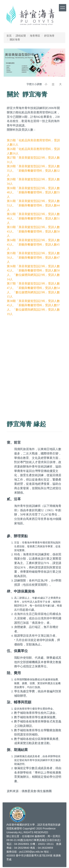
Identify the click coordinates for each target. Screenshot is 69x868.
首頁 (9, 36)
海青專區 (35, 36)
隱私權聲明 (15, 828)
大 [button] (60, 84)
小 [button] (46, 84)
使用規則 (50, 825)
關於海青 (15, 40)
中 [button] (53, 84)
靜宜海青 (49, 36)
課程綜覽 (21, 36)
